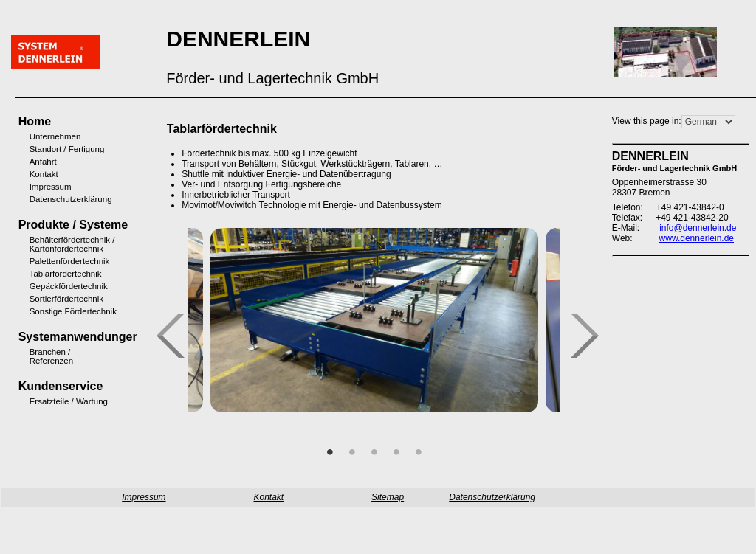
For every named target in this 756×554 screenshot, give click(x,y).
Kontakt (44, 174)
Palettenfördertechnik (49, 261)
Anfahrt (43, 162)
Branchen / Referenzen (49, 356)
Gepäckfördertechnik (49, 286)
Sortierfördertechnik (49, 299)
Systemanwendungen (39, 337)
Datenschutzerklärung (49, 199)
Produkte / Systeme (39, 225)
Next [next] (591, 336)
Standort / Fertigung (49, 149)
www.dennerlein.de (697, 238)
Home (35, 121)
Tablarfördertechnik (49, 274)
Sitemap (388, 497)
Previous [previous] (176, 336)
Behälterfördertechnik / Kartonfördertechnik (49, 244)
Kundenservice (39, 386)
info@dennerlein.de (698, 228)
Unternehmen (49, 136)
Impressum (49, 187)
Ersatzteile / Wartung (49, 401)
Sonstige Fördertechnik (49, 311)
